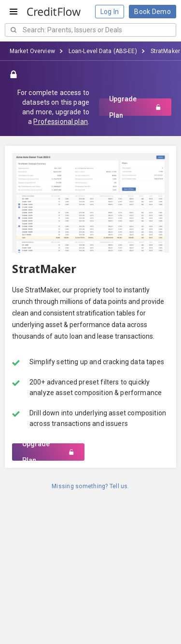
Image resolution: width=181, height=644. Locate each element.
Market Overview (32, 51)
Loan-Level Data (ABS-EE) (103, 51)
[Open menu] (14, 12)
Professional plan (60, 122)
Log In (110, 12)
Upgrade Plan (135, 107)
